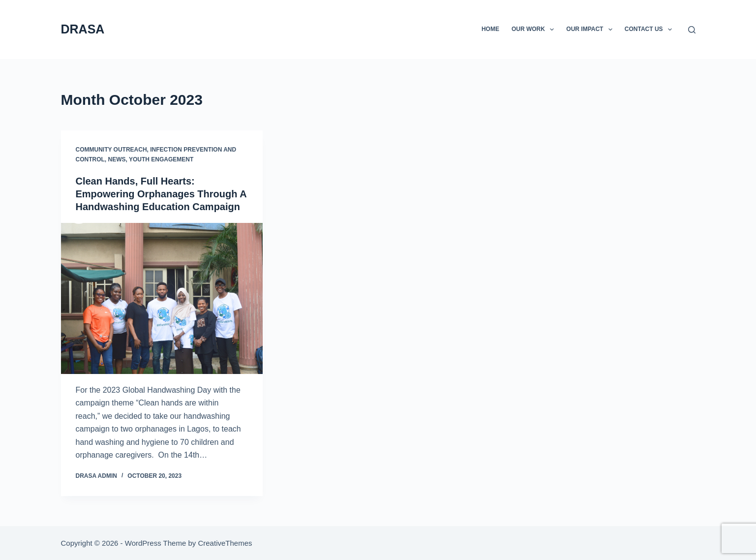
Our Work (535, 30)
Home (490, 29)
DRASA (83, 29)
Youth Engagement (161, 159)
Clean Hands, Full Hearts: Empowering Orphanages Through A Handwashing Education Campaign (161, 194)
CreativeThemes (225, 543)
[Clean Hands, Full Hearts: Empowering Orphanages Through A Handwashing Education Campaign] (162, 299)
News (117, 159)
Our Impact (591, 30)
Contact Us (650, 30)
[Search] (692, 30)
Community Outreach (111, 150)
